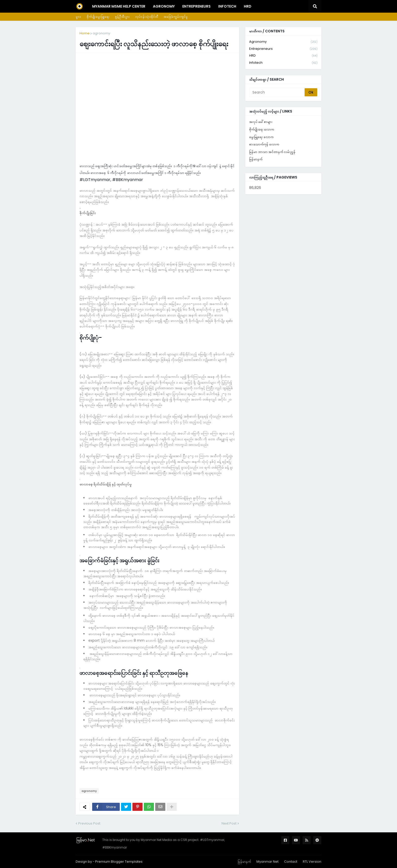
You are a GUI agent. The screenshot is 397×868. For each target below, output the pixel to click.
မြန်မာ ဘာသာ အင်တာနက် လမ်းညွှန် (272, 152)
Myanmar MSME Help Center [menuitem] (119, 6)
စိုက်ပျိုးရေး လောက (262, 129)
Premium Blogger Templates (119, 862)
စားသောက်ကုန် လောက (264, 144)
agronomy (101, 33)
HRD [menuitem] (248, 6)
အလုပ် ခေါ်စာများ (261, 122)
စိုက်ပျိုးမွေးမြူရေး (98, 17)
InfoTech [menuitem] (227, 6)
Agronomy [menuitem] (164, 6)
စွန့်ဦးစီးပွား (122, 17)
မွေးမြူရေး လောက (261, 137)
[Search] (277, 92)
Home (85, 33)
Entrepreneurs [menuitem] (196, 6)
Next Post (229, 823)
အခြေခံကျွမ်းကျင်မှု (176, 17)
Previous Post (89, 823)
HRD (283, 56)
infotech (283, 63)
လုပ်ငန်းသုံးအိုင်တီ (147, 17)
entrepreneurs (283, 49)
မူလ (78, 17)
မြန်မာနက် (256, 159)
